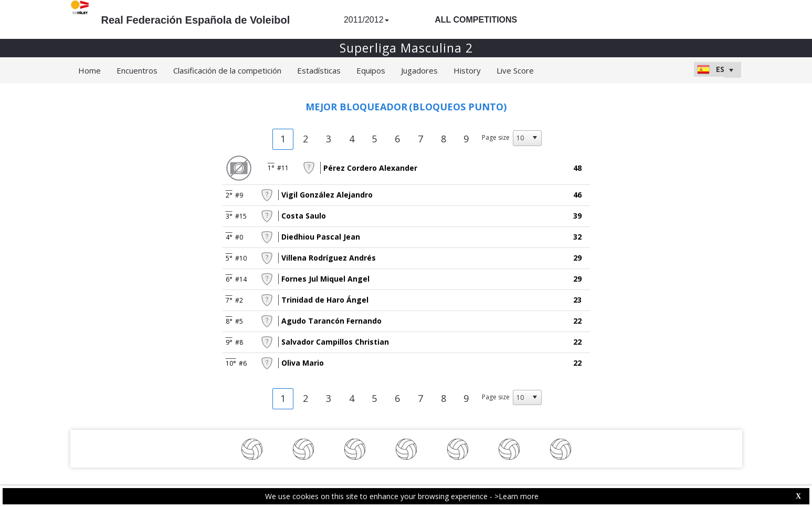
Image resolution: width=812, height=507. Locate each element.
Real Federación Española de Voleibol (196, 20)
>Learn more (516, 496)
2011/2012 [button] (366, 20)
